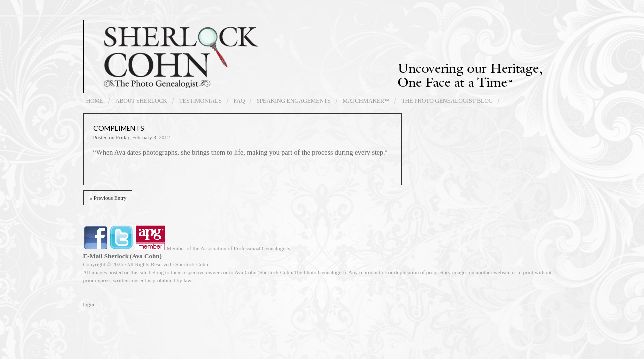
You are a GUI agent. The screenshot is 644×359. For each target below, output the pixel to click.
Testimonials (200, 101)
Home (95, 101)
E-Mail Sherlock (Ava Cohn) (123, 256)
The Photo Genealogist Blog (447, 101)
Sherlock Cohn (322, 57)
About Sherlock (141, 101)
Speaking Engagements (293, 101)
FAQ (239, 101)
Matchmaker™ (366, 101)
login (89, 304)
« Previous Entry (108, 198)
